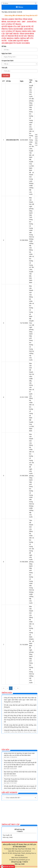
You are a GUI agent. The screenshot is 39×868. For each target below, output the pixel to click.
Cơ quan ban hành (7, 61)
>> (18, 688)
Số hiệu (4, 46)
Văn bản (5, 750)
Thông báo (7, 693)
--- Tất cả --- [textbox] (6, 64)
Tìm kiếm (6, 76)
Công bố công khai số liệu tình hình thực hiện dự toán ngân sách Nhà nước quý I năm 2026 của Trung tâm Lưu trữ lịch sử (20, 700)
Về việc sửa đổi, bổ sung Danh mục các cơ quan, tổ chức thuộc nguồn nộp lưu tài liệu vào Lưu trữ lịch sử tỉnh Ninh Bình (20, 789)
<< (4, 688)
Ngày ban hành (6, 53)
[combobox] (19, 64)
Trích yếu (4, 68)
